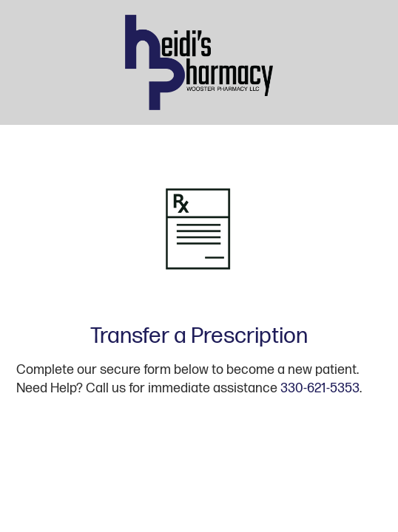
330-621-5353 (320, 388)
